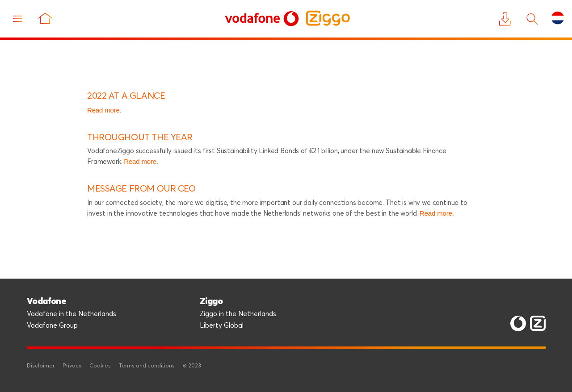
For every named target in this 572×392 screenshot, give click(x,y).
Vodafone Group (52, 326)
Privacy (72, 366)
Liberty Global (222, 326)
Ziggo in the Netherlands (238, 314)
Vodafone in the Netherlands (71, 314)
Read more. (104, 110)
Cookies (100, 366)
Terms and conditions (147, 366)
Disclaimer (41, 366)
